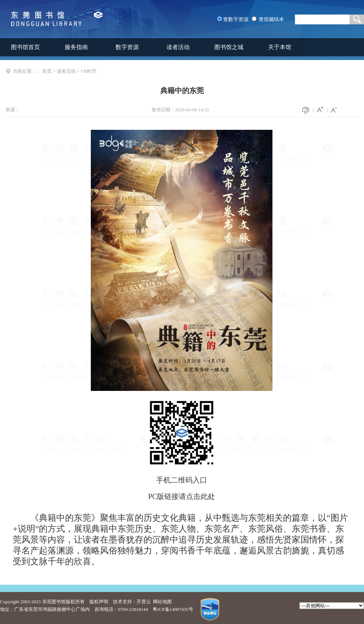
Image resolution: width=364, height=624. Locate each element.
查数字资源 (236, 19)
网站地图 (162, 602)
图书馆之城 (229, 47)
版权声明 (99, 602)
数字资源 (127, 47)
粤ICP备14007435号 (173, 609)
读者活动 (178, 47)
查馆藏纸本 (271, 19)
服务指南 (76, 47)
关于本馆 (280, 47)
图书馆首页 (25, 47)
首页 (47, 71)
